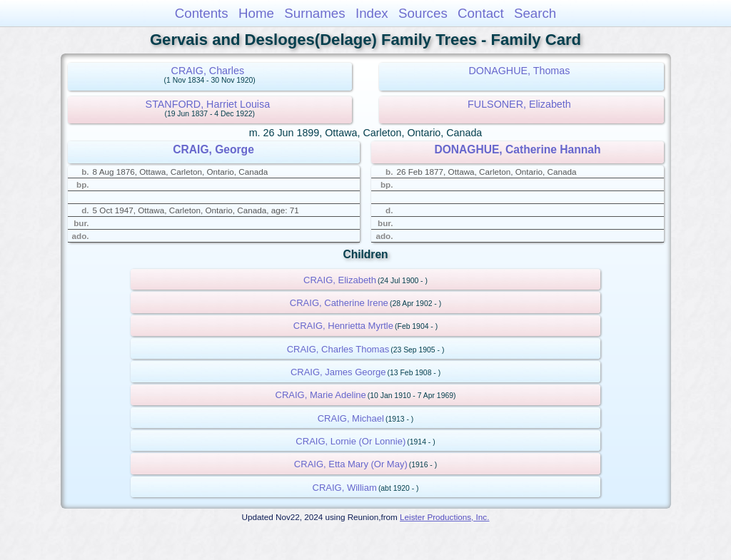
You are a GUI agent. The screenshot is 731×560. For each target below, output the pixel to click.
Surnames (314, 13)
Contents (202, 13)
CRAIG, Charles (208, 71)
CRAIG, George (213, 149)
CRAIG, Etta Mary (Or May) (351, 464)
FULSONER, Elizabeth (519, 104)
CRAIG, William (345, 488)
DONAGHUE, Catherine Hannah (517, 149)
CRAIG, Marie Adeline (321, 395)
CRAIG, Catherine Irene (339, 303)
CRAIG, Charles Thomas (338, 349)
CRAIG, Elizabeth (340, 280)
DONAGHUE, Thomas (519, 71)
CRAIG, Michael (351, 418)
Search (535, 13)
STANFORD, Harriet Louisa (208, 104)
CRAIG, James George (338, 372)
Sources (423, 13)
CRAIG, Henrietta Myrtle (343, 326)
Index (372, 13)
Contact (481, 13)
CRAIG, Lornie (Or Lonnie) (351, 441)
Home (256, 13)
